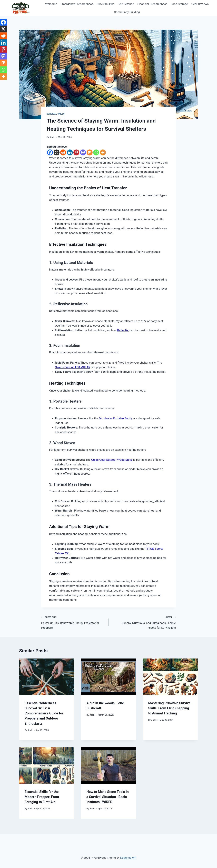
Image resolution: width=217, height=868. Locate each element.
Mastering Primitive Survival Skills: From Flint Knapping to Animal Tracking (170, 708)
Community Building (127, 12)
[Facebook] (50, 152)
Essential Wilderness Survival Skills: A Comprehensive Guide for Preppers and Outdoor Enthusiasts (44, 713)
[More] (103, 152)
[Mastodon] (83, 152)
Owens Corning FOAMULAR (73, 367)
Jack (52, 137)
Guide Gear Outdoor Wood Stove (112, 460)
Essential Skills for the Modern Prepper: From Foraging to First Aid (42, 797)
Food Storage (179, 4)
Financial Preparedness (152, 4)
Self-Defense (126, 4)
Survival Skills (105, 4)
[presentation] (47, 677)
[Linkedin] (70, 152)
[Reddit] (63, 152)
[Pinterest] (76, 152)
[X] (57, 152)
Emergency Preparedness (77, 4)
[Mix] (90, 152)
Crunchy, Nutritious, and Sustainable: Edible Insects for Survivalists (144, 622)
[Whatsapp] (96, 152)
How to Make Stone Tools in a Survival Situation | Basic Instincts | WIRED (108, 797)
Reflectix (123, 330)
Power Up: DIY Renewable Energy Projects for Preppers (73, 622)
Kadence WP (128, 858)
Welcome (51, 4)
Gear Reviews (200, 4)
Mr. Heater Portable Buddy (116, 418)
